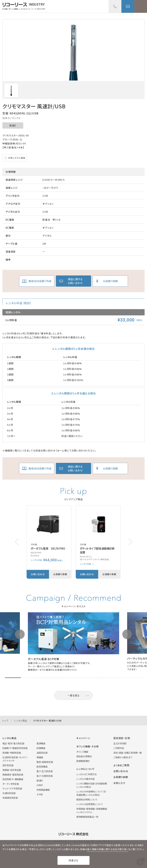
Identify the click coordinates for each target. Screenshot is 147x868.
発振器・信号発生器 (12, 770)
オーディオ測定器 (11, 784)
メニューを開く (141, 6)
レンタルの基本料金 (86, 779)
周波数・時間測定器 (12, 753)
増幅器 (40, 757)
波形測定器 (8, 765)
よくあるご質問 (121, 765)
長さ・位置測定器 (45, 776)
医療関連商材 (83, 761)
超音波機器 (42, 767)
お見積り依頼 (110, 281)
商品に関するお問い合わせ (75, 281)
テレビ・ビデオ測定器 (12, 788)
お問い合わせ (128, 6)
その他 (40, 794)
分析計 (40, 785)
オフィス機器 (82, 752)
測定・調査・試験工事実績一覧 (128, 753)
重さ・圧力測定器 (45, 771)
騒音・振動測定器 (45, 762)
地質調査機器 (43, 790)
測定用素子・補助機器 (13, 779)
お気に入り (119, 783)
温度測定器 (42, 753)
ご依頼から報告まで (123, 757)
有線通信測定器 (10, 798)
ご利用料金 (119, 748)
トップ (5, 721)
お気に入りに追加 (17, 158)
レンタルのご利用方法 (87, 774)
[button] (130, 542)
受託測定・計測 (122, 738)
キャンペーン (83, 738)
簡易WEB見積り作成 (40, 281)
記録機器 (41, 748)
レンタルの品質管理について (90, 804)
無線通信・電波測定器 (13, 775)
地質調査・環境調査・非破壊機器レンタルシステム (92, 810)
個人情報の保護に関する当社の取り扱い (108, 849)
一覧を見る (73, 695)
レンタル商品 (21, 721)
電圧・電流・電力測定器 (13, 743)
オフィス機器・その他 (88, 746)
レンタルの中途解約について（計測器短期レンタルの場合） (91, 793)
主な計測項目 (120, 743)
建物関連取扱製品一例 (87, 817)
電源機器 (41, 743)
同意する (73, 860)
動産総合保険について (87, 799)
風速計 (13, 125)
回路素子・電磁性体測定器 (15, 748)
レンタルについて (86, 769)
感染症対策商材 (84, 756)
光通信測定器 (9, 793)
